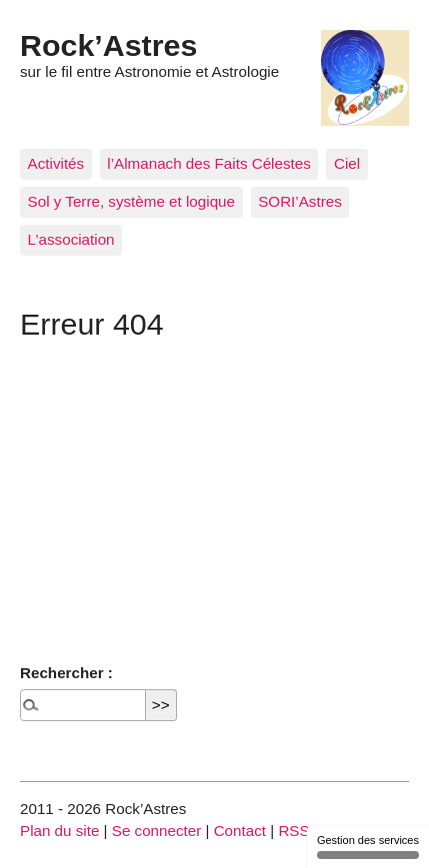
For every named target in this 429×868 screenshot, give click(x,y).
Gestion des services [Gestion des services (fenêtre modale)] (368, 847)
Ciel (347, 163)
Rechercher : (66, 673)
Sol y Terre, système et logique (131, 201)
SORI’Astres (300, 201)
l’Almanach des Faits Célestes (208, 163)
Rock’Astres (108, 45)
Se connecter (157, 831)
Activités (56, 163)
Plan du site (59, 831)
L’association (71, 239)
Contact (240, 831)
